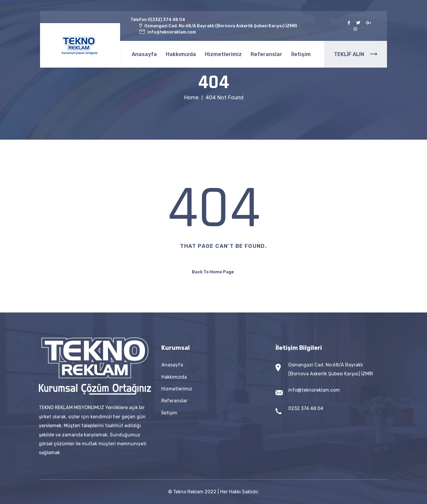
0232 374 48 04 (306, 408)
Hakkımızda (181, 54)
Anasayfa (144, 54)
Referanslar (266, 54)
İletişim (301, 54)
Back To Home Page (213, 272)
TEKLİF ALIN (356, 54)
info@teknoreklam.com (314, 390)
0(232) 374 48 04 (166, 20)
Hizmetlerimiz (223, 54)
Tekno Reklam (188, 492)
